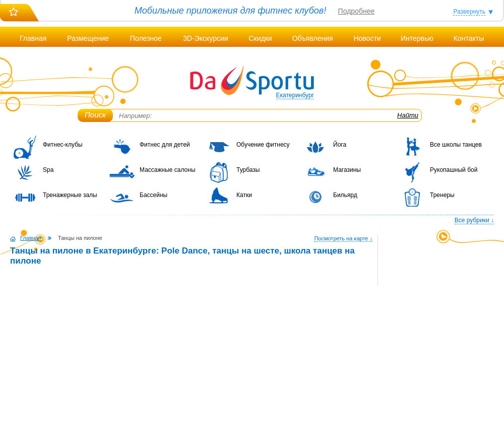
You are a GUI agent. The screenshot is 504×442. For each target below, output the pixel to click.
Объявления (313, 38)
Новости (367, 38)
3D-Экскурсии (205, 38)
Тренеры (442, 195)
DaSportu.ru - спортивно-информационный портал (252, 81)
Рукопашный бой (454, 170)
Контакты (469, 38)
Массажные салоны (168, 170)
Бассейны (153, 195)
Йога (340, 145)
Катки (244, 195)
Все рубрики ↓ (474, 220)
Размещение (88, 38)
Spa (48, 170)
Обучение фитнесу (263, 145)
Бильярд (345, 195)
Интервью (417, 38)
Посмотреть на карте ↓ (343, 238)
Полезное (146, 38)
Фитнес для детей (165, 145)
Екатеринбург (295, 95)
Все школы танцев (456, 145)
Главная (33, 38)
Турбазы (248, 170)
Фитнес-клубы (63, 145)
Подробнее (357, 11)
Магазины (347, 170)
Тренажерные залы (70, 195)
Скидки (260, 38)
